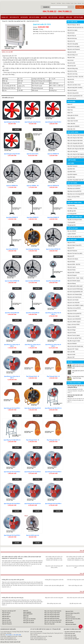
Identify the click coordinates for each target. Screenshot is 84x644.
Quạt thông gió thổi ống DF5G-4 (53, 472)
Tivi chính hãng (71, 205)
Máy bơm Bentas (70, 623)
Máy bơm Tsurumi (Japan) (74, 335)
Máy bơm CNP (71, 357)
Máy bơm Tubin (71, 58)
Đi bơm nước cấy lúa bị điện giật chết (54, 585)
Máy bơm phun (71, 33)
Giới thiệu (59, 3)
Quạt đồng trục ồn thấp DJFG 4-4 (12, 440)
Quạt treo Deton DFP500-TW (53, 249)
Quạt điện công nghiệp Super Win (17, 21)
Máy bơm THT (71, 248)
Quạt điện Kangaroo (72, 174)
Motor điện (24, 17)
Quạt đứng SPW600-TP (33, 217)
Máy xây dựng (53, 17)
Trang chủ (53, 3)
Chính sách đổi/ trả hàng (71, 637)
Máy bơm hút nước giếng (73, 47)
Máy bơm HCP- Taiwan (73, 349)
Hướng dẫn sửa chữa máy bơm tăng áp (13, 598)
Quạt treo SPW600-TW (53, 154)
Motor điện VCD (71, 129)
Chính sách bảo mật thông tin (72, 639)
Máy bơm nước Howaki (73, 300)
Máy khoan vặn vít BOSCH (74, 189)
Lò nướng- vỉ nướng (72, 208)
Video (76, 3)
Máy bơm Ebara (71, 262)
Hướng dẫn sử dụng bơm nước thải (54, 580)
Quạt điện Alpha (71, 177)
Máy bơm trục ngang (72, 30)
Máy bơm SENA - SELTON (74, 264)
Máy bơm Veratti (71, 355)
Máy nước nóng (34, 17)
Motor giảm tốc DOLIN (73, 115)
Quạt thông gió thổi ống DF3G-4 (12, 408)
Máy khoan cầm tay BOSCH (74, 186)
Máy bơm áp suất (72, 66)
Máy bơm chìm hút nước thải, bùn (75, 27)
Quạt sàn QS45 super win (33, 535)
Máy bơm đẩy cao (72, 36)
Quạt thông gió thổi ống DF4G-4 (33, 472)
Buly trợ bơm (71, 60)
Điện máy (62, 17)
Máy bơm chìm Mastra (73, 259)
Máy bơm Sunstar (72, 333)
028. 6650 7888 (17, 635)
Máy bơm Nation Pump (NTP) (74, 245)
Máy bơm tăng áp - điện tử (74, 25)
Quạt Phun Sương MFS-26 (33, 313)
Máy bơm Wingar (72, 330)
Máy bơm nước (14, 17)
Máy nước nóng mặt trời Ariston (52, 618)
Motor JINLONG (71, 124)
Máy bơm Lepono (72, 267)
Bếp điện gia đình (72, 211)
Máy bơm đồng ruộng (73, 68)
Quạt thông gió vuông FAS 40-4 (33, 122)
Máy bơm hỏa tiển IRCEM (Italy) (75, 289)
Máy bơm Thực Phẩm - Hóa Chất (75, 77)
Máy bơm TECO (71, 243)
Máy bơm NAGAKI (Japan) (74, 281)
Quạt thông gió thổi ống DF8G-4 (53, 504)
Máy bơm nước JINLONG (74, 303)
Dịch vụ (64, 3)
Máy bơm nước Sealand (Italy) (75, 294)
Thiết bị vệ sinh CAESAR (73, 316)
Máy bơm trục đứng (72, 71)
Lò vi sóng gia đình (72, 214)
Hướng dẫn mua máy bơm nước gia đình (13, 580)
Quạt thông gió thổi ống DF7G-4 (33, 504)
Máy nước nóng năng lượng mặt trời (53, 620)
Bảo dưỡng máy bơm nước (54, 603)
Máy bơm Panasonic (72, 251)
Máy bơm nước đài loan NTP (9, 611)
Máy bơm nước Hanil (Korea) (74, 297)
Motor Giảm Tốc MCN (73, 121)
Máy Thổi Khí (71, 82)
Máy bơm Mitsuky (72, 284)
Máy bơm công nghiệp (73, 44)
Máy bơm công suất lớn (73, 93)
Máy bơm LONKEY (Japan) (74, 322)
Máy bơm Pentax (71, 270)
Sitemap (79, 3)
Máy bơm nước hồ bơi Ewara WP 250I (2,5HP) (54, 567)
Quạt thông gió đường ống (33, 249)
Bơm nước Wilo (71, 352)
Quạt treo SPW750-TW (53, 186)
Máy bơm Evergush (72, 90)
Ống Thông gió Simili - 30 (33, 376)
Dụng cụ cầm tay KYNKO (74, 197)
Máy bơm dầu (71, 79)
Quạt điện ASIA (71, 169)
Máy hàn (70, 199)
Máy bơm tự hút (71, 41)
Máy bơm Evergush (72, 275)
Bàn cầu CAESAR (72, 231)
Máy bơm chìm (6, 615)
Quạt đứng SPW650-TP (53, 217)
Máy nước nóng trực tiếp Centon (75, 138)
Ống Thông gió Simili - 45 (53, 440)
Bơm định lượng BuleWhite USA (75, 292)
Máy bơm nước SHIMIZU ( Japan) (76, 305)
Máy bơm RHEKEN (72, 344)
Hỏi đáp (68, 3)
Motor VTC (70, 113)
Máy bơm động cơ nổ (73, 55)
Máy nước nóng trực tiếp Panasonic (53, 611)
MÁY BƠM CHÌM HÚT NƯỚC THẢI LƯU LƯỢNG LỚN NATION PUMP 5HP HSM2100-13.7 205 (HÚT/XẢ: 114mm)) (21, 558)
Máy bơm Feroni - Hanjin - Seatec (75, 278)
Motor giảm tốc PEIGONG (29, 619)
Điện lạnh (69, 17)
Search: (46, 7)
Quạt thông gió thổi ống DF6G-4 (12, 504)
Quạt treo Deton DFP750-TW (33, 281)
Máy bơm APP (71, 256)
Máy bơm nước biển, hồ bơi (74, 85)
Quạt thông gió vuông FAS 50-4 (53, 122)
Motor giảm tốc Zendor (29, 623)
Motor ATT (70, 104)
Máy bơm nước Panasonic (74, 49)
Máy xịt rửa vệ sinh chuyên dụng (75, 346)
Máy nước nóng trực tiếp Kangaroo (76, 154)
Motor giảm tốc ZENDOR (73, 126)
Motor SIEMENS (71, 107)
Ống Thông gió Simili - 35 (33, 440)
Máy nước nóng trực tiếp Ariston (75, 141)
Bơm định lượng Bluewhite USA (75, 96)
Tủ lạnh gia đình (71, 222)
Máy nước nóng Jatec (73, 151)
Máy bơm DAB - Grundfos (74, 273)
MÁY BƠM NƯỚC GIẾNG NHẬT (75, 286)
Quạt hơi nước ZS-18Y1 (33, 154)
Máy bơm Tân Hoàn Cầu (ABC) (75, 253)
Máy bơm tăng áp (6, 613)
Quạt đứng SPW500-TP (12, 217)
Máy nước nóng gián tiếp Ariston (75, 143)
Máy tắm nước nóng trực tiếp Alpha (53, 622)
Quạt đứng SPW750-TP (12, 249)
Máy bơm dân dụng (72, 38)
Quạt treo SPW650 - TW (33, 186)
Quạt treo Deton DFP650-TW (12, 281)
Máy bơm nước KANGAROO (74, 319)
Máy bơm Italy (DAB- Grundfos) (75, 88)
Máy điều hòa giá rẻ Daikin (74, 341)
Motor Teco (70, 110)
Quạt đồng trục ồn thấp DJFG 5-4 (53, 408)
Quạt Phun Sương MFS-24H (12, 313)
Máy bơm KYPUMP (72, 311)
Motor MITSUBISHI (28, 614)
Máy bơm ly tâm (71, 63)
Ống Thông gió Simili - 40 (53, 376)
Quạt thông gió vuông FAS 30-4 (12, 122)
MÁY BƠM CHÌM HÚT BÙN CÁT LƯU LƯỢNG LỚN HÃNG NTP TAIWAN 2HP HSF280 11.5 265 (54, 558)
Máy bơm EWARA (72, 327)
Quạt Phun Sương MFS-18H (53, 281)
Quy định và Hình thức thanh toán (73, 632)
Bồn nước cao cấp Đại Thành (74, 237)
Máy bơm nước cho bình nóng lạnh (54, 598)
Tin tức (72, 3)
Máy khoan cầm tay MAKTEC (74, 191)
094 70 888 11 (9, 635)
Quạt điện (44, 17)
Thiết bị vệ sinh (78, 17)
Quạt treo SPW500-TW (12, 186)
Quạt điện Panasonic (72, 166)
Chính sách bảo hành (70, 634)
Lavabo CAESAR (72, 234)
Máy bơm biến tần (72, 98)
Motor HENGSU (71, 118)
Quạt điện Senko (71, 172)
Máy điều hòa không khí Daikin (75, 220)
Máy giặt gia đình (72, 225)
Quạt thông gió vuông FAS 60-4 (12, 154)
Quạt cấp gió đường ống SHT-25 (33, 408)
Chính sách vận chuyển (70, 635)
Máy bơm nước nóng (72, 74)
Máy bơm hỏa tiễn (72, 52)
